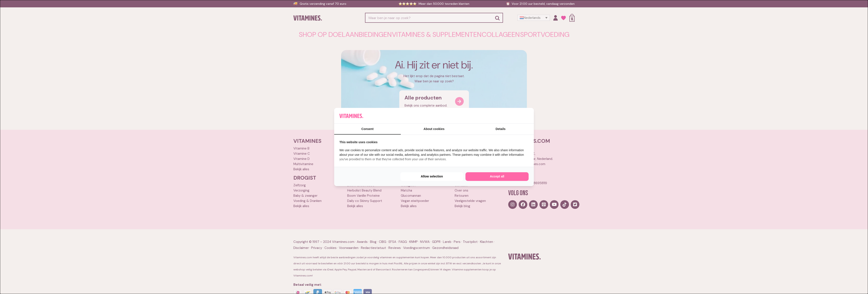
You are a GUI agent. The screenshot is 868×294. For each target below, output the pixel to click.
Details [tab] (501, 129)
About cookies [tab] (434, 129)
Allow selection (432, 176)
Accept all (497, 176)
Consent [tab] (367, 129)
